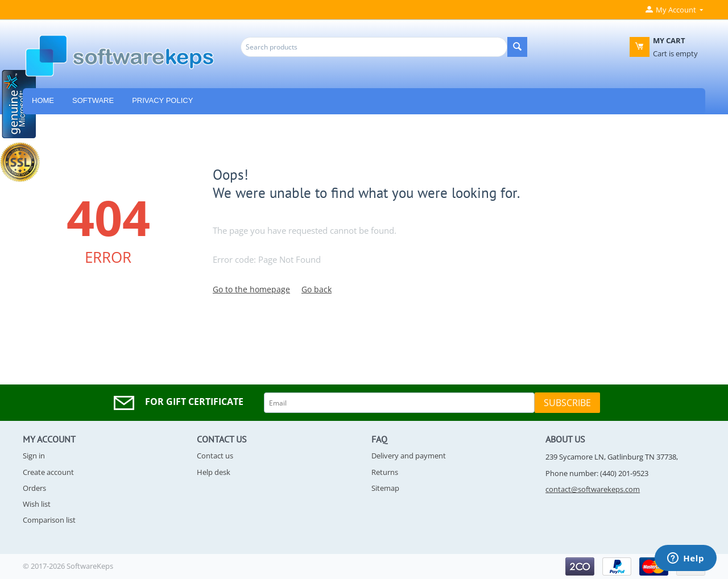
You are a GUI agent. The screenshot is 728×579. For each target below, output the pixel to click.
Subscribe (567, 403)
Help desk (214, 472)
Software (93, 100)
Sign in (34, 456)
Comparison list (49, 520)
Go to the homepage (251, 289)
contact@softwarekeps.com (593, 489)
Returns (385, 472)
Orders (34, 488)
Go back (317, 289)
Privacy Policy (162, 100)
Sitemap (385, 488)
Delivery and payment (409, 456)
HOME (43, 100)
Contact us (215, 456)
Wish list (37, 504)
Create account (48, 472)
